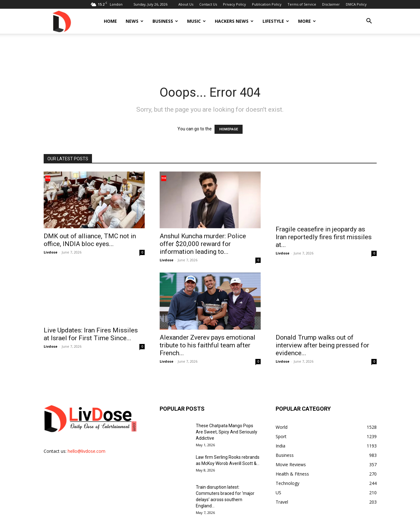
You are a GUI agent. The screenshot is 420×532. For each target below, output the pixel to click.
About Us (186, 4)
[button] (369, 22)
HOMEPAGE (229, 129)
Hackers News (234, 21)
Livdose (51, 252)
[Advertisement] (210, 55)
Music (196, 21)
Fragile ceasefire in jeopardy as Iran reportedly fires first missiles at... (324, 237)
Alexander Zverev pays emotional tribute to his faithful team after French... (208, 338)
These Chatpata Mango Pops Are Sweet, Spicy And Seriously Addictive (227, 425)
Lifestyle (276, 21)
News (135, 21)
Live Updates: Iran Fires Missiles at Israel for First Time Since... (91, 334)
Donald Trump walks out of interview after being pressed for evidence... (322, 338)
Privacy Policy (234, 4)
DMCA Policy (356, 4)
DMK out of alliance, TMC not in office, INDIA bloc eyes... (90, 240)
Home (110, 21)
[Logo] (61, 21)
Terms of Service (302, 4)
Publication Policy (267, 4)
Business (165, 21)
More (307, 21)
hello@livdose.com (87, 444)
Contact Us (208, 4)
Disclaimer (331, 4)
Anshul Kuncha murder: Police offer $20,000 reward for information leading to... (203, 244)
